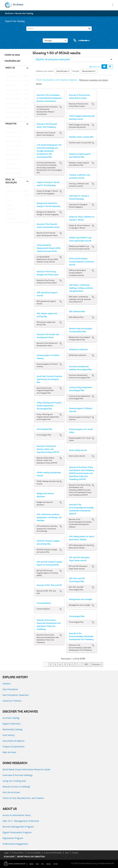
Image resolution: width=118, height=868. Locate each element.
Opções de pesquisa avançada (53, 59)
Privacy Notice (18, 853)
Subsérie (9, 214)
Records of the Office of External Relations (17, 77)
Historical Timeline (12, 701)
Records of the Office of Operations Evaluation (17, 90)
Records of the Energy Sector (17, 99)
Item (7, 196)
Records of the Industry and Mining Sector (17, 108)
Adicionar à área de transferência (61, 107)
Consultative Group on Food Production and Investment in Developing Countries (17, 141)
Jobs (67, 853)
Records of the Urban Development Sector (17, 117)
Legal (6, 853)
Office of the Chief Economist (17, 169)
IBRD (31, 864)
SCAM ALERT (9, 857)
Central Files (10, 86)
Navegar (55, 41)
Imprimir (95, 67)
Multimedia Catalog (12, 729)
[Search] (59, 29)
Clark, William (11, 150)
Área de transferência (79, 41)
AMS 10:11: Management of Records (21, 821)
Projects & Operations (14, 747)
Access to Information (53, 853)
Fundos (8, 205)
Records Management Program (18, 827)
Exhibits (7, 684)
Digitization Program (13, 838)
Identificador (63, 71)
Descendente (89, 71)
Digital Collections (12, 724)
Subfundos (10, 209)
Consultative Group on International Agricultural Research (17, 146)
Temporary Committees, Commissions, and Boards (17, 155)
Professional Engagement (15, 844)
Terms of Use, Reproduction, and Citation (23, 798)
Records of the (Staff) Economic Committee (17, 95)
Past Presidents (10, 689)
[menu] (113, 5)
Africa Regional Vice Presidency (17, 132)
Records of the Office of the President (17, 81)
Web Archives (9, 752)
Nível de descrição (11, 181)
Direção (76, 71)
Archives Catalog (11, 718)
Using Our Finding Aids (14, 781)
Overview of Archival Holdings (18, 775)
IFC (43, 864)
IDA (37, 864)
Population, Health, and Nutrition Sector (17, 137)
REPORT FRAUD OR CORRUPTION (31, 857)
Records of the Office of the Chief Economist (17, 104)
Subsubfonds (11, 218)
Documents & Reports (14, 741)
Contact (75, 853)
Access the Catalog (24, 13)
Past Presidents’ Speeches (16, 695)
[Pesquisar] (89, 29)
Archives (18, 5)
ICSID (56, 864)
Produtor (11, 124)
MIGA (49, 864)
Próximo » (96, 664)
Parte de (10, 68)
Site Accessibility (34, 853)
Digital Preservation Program (17, 832)
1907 (86, 664)
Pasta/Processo (12, 191)
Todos (8, 72)
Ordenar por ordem (45, 71)
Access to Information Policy (17, 815)
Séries (8, 200)
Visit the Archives (11, 792)
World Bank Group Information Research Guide (26, 769)
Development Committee (16, 160)
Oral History (9, 735)
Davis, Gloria (11, 164)
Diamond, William (13, 173)
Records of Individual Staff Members (17, 113)
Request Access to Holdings (16, 787)
